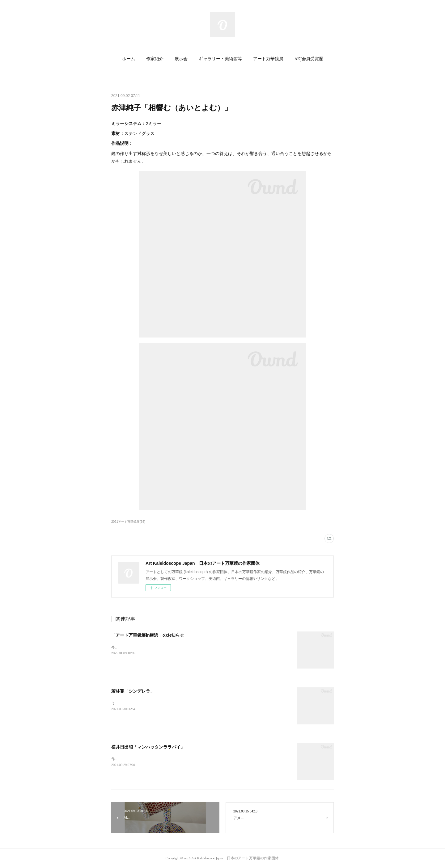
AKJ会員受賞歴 (309, 59)
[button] (129, 59)
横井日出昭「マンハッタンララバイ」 (148, 747)
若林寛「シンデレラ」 (133, 691)
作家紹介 (155, 59)
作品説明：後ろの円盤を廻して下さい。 (145, 759)
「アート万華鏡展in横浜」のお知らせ (148, 635)
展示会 (181, 59)
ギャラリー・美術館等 (220, 59)
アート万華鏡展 (268, 59)
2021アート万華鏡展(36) (128, 522)
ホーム (129, 59)
